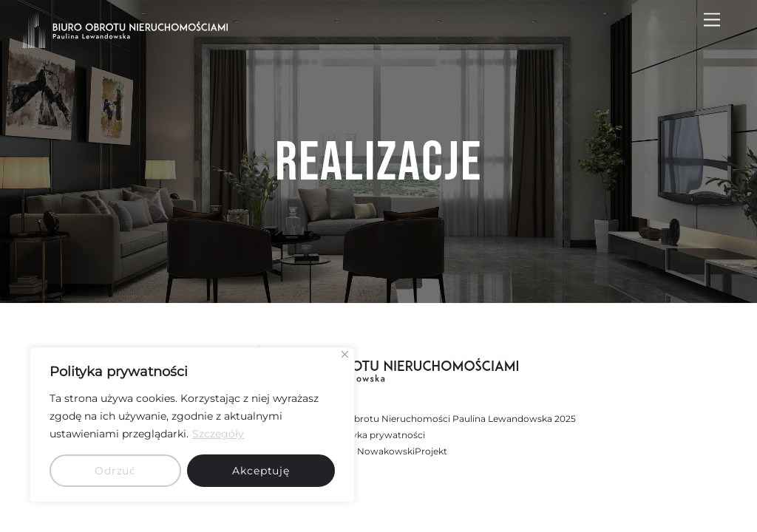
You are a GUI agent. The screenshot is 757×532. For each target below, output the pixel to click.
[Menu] (712, 20)
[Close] (345, 354)
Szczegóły (218, 434)
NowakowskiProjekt (402, 451)
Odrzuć (115, 471)
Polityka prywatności (378, 435)
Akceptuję (261, 471)
